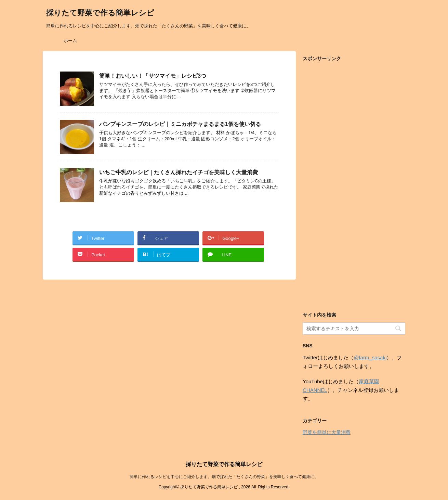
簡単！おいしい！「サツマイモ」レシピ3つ (153, 76)
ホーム (70, 41)
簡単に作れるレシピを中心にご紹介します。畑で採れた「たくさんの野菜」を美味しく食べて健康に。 (224, 477)
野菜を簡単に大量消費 (327, 432)
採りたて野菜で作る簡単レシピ (100, 14)
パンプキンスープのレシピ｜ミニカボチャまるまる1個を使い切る (180, 124)
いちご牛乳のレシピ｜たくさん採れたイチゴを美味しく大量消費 (179, 172)
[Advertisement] (354, 186)
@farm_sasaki (370, 357)
